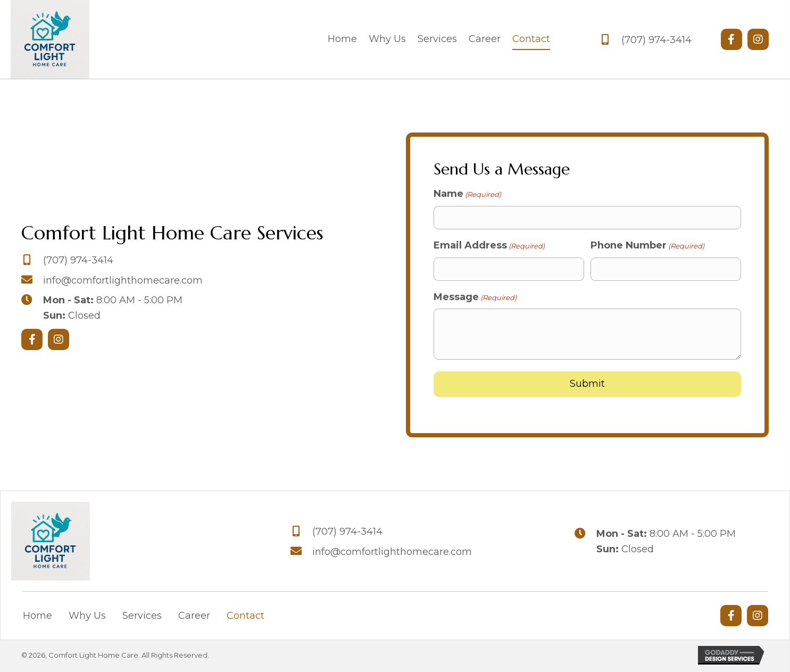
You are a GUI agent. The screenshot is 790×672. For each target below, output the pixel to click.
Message (475, 298)
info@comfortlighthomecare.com (123, 281)
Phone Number (647, 247)
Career (194, 617)
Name (467, 195)
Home (38, 617)
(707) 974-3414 (656, 40)
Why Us (87, 617)
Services (142, 617)
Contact (246, 617)
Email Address (489, 247)
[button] (731, 40)
